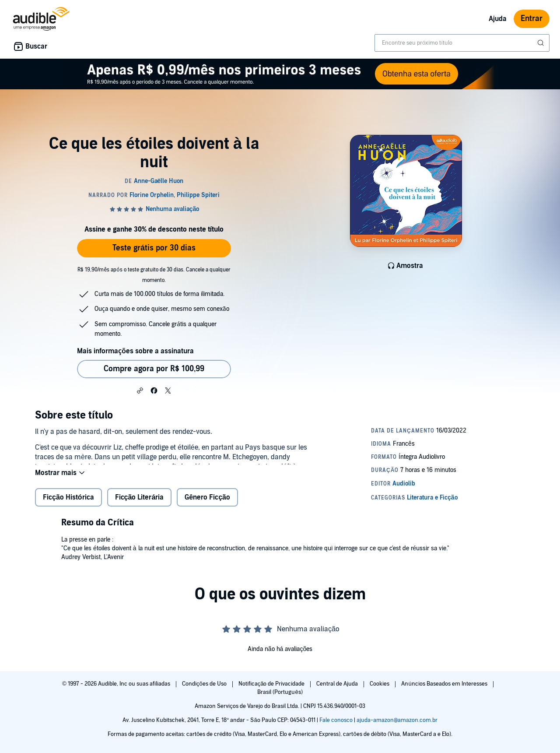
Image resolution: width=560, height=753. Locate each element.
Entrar (532, 19)
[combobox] (462, 43)
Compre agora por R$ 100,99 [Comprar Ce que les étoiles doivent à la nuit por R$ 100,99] (154, 369)
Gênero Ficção (207, 504)
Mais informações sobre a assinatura (135, 351)
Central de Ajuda (338, 684)
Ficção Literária (140, 504)
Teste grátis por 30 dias (154, 248)
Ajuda (498, 19)
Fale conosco (336, 720)
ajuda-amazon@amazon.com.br (397, 720)
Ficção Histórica (68, 504)
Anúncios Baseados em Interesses (445, 684)
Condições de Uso (205, 684)
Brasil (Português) (280, 692)
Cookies (380, 684)
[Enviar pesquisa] (542, 43)
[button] (140, 390)
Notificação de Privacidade (272, 684)
